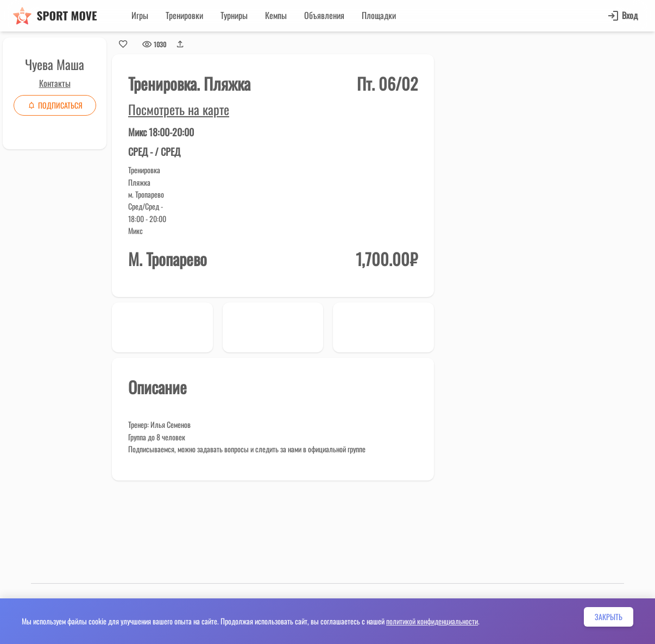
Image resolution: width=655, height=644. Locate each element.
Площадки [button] (379, 15)
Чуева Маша (55, 64)
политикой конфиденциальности (432, 621)
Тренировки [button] (184, 15)
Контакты (55, 83)
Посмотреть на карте (179, 109)
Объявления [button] (324, 15)
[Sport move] (55, 16)
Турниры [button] (234, 15)
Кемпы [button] (276, 15)
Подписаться (55, 105)
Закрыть (609, 617)
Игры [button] (140, 15)
